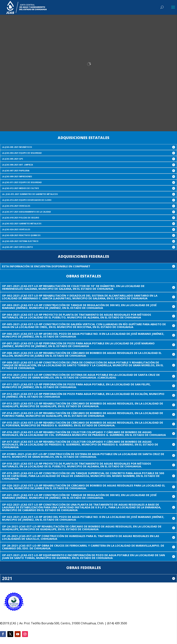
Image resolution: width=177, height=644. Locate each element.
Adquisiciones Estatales (84, 138)
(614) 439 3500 (117, 623)
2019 (6, 623)
